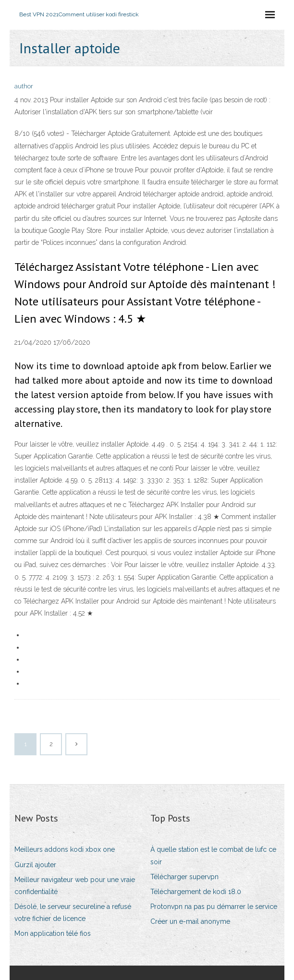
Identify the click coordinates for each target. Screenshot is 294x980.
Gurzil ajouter (35, 865)
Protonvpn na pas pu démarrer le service (214, 907)
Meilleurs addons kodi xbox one (65, 849)
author (24, 86)
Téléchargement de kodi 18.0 (196, 892)
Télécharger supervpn (184, 877)
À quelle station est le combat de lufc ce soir (213, 855)
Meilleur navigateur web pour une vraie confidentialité (75, 886)
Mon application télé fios (53, 933)
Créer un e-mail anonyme (190, 921)
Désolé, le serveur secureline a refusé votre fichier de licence (73, 913)
